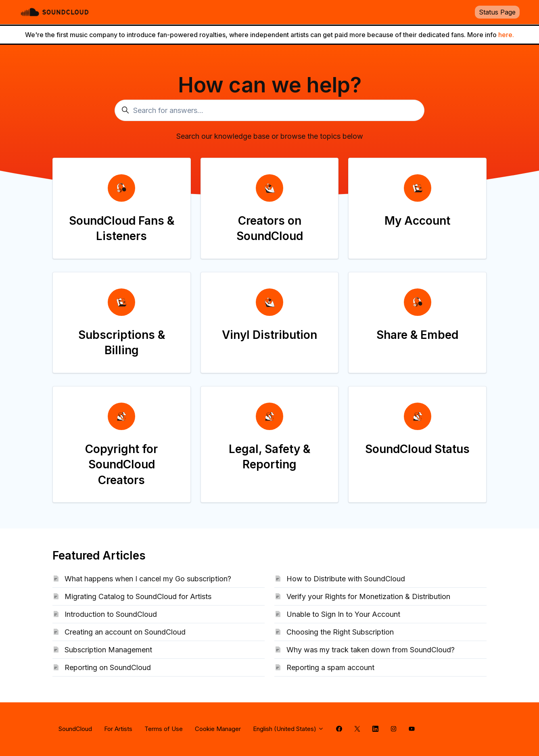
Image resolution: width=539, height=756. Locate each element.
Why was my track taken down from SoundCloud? (371, 650)
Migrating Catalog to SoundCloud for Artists (138, 596)
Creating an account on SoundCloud (125, 632)
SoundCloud (75, 729)
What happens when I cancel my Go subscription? (148, 579)
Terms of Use (164, 729)
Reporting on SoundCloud (108, 667)
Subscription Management (108, 650)
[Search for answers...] (269, 110)
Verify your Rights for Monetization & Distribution (368, 596)
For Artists (118, 729)
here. (506, 35)
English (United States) (288, 729)
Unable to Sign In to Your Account (343, 614)
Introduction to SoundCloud (111, 614)
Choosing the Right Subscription (340, 632)
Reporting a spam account (330, 667)
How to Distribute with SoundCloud (346, 579)
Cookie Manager (218, 729)
